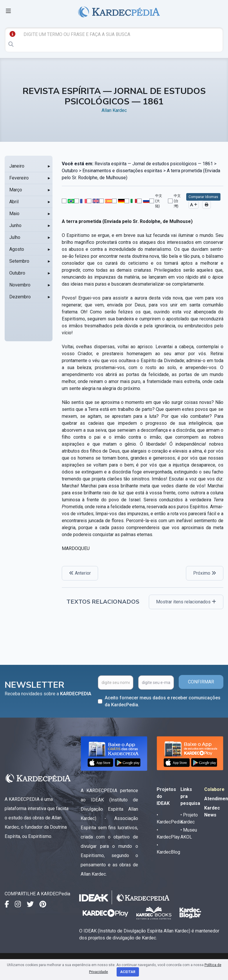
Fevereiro (19, 178)
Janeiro (17, 166)
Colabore (214, 789)
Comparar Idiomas (203, 197)
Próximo (205, 573)
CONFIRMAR (201, 682)
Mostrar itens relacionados (186, 602)
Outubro (17, 273)
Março (16, 190)
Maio (14, 214)
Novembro (20, 285)
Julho (15, 237)
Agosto (17, 249)
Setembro (19, 261)
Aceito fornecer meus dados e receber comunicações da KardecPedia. (163, 701)
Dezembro (20, 297)
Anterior (80, 573)
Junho (15, 225)
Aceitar (128, 972)
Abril (14, 202)
